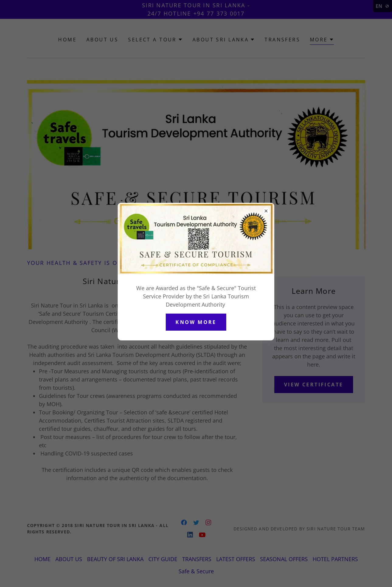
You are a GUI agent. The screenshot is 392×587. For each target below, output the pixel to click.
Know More (196, 322)
